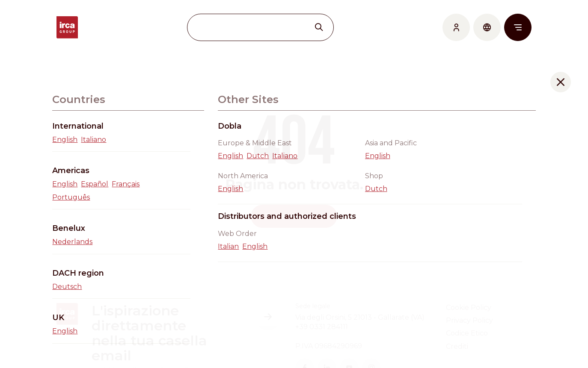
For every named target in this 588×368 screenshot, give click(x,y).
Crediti (457, 346)
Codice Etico (467, 333)
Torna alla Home (294, 216)
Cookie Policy (469, 308)
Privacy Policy (469, 320)
